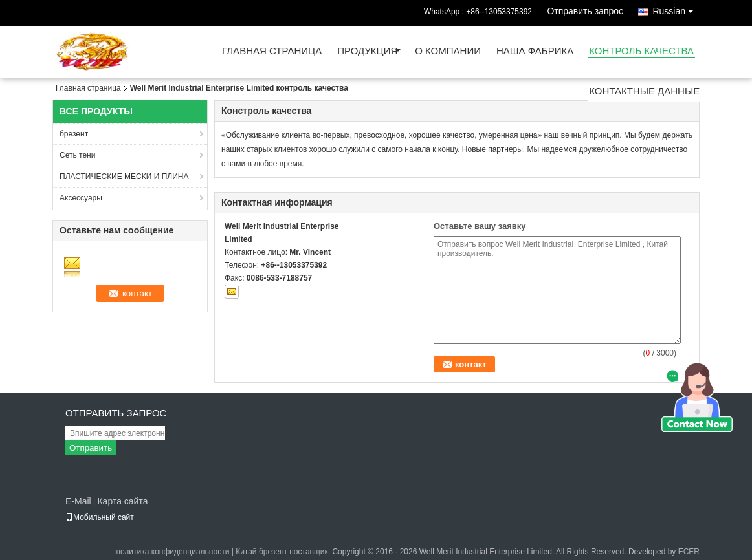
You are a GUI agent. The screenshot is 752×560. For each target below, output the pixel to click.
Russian (676, 9)
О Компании (448, 51)
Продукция (367, 51)
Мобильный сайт (100, 517)
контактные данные (644, 92)
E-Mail (78, 501)
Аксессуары (81, 198)
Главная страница (272, 51)
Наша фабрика (535, 51)
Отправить (91, 448)
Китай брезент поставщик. (284, 552)
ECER (689, 552)
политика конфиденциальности (172, 552)
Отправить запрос (585, 11)
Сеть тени (77, 155)
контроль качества (641, 51)
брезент (74, 134)
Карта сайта (122, 501)
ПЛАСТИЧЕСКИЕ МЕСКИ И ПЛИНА (124, 177)
